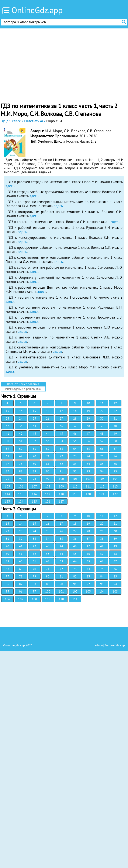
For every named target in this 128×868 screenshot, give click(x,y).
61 (34, 449)
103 (102, 479)
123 (7, 501)
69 (21, 456)
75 (102, 456)
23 (7, 419)
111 (88, 486)
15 (34, 411)
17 (61, 411)
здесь (10, 186)
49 (115, 434)
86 (115, 464)
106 (21, 486)
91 (61, 471)
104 (115, 479)
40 (115, 426)
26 (48, 419)
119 (75, 494)
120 (88, 494)
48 (102, 434)
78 (21, 464)
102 (88, 479)
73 (75, 456)
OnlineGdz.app (37, 10)
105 (7, 486)
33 (21, 426)
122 (115, 494)
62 (48, 449)
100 (61, 479)
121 (102, 494)
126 (48, 501)
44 (48, 434)
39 (102, 426)
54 (61, 441)
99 (48, 479)
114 (7, 494)
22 (115, 411)
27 (61, 419)
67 (115, 449)
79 (34, 576)
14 (21, 411)
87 (7, 471)
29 (88, 419)
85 (102, 464)
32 (7, 426)
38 (88, 426)
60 (21, 449)
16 (48, 411)
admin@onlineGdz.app (110, 645)
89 (34, 471)
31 (115, 419)
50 (7, 441)
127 (61, 501)
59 (7, 449)
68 (7, 456)
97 (21, 479)
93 (88, 471)
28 (75, 419)
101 (75, 479)
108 (48, 486)
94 (102, 471)
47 (88, 434)
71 (48, 456)
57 (102, 441)
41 (7, 434)
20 (102, 411)
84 (88, 464)
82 (61, 464)
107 (34, 486)
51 (21, 441)
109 (61, 486)
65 (88, 449)
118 (61, 494)
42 (21, 434)
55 (75, 441)
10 (88, 403)
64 (75, 449)
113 (115, 486)
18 (75, 411)
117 (48, 494)
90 (48, 471)
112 (102, 486)
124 (21, 501)
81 (48, 464)
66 (102, 449)
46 (75, 434)
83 (75, 464)
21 (115, 524)
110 (75, 486)
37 (75, 426)
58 (115, 441)
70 (34, 456)
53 (48, 441)
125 (34, 501)
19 (88, 411)
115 (21, 494)
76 (115, 456)
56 (88, 441)
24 (21, 419)
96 (7, 479)
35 (48, 426)
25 (34, 419)
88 (21, 471)
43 (34, 434)
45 (61, 434)
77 (7, 464)
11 (102, 403)
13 (7, 411)
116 (34, 494)
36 (61, 426)
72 (61, 456)
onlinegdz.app (16, 645)
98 (34, 479)
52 (34, 441)
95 (115, 471)
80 (34, 464)
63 (61, 449)
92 (75, 471)
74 (88, 456)
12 (115, 403)
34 (34, 426)
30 (102, 419)
